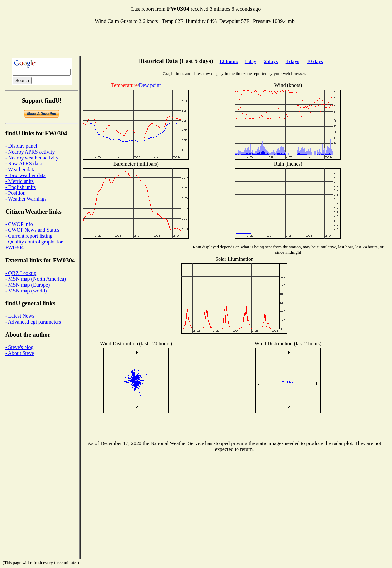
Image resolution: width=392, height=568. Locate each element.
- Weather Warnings (26, 199)
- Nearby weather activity (32, 158)
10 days (315, 61)
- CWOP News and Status (32, 230)
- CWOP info (19, 224)
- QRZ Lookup (21, 273)
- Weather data (20, 169)
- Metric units (19, 181)
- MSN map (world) (26, 291)
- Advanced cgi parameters (33, 322)
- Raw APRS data (24, 164)
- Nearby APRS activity (30, 152)
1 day (251, 61)
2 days (271, 61)
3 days (292, 61)
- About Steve (20, 353)
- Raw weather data (25, 175)
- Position (15, 193)
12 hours (229, 61)
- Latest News (20, 316)
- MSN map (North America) (36, 279)
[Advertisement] (196, 39)
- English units (20, 187)
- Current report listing (29, 236)
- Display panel (21, 146)
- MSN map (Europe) (27, 285)
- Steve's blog (19, 347)
